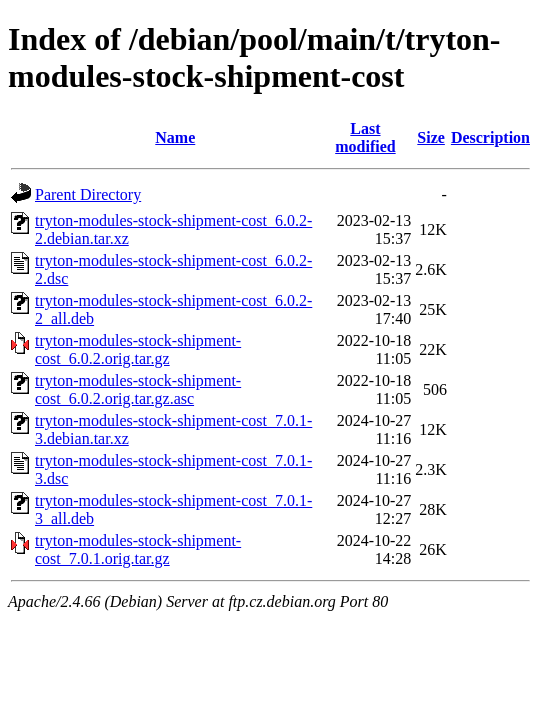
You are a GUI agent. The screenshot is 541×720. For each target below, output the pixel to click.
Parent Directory (88, 194)
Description (490, 137)
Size (431, 137)
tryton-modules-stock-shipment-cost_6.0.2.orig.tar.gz (138, 349)
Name (175, 137)
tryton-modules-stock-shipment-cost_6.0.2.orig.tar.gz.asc (138, 389)
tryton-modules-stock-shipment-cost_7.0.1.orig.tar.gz (138, 549)
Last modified (365, 137)
